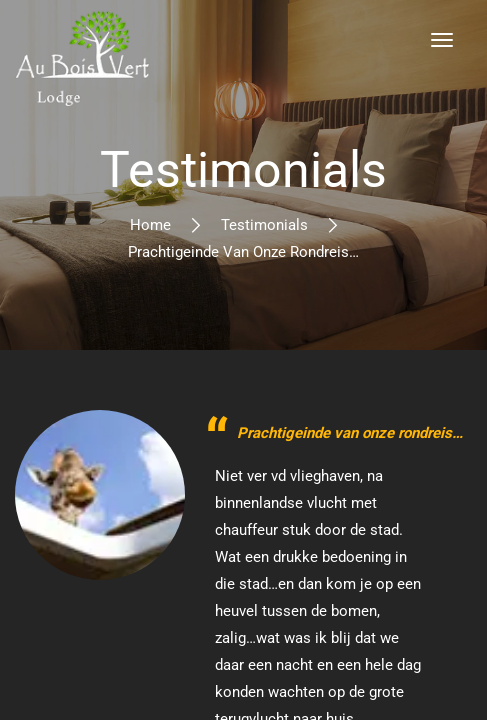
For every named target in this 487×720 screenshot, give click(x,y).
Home (150, 225)
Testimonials (264, 225)
